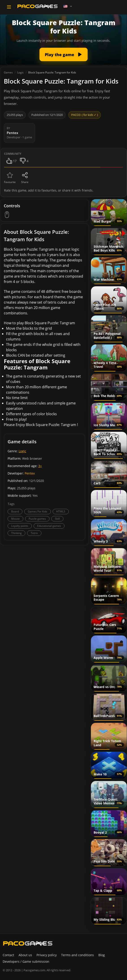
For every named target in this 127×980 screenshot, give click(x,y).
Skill (57, 519)
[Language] (68, 6)
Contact (8, 955)
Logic (22, 451)
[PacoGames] (28, 943)
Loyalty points (20, 526)
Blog (102, 955)
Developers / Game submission (26, 961)
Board (15, 511)
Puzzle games (37, 519)
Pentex (30, 473)
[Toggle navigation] (9, 7)
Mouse (15, 519)
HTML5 (61, 511)
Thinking (16, 533)
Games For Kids (38, 511)
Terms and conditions (77, 955)
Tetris (34, 533)
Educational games (49, 526)
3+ (40, 466)
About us (25, 955)
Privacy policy (47, 955)
